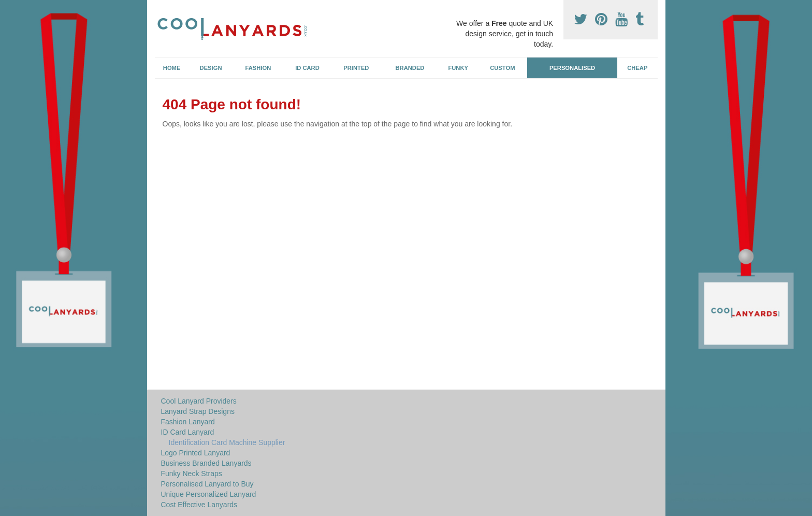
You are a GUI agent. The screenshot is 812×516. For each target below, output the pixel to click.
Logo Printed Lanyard (196, 453)
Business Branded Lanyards (206, 463)
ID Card (307, 68)
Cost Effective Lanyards (199, 505)
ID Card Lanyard (188, 432)
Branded (410, 68)
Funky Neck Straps (192, 474)
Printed (356, 68)
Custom (502, 68)
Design (211, 68)
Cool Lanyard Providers (199, 401)
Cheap (637, 68)
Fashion (258, 68)
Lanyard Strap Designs (198, 411)
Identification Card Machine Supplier (227, 442)
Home (172, 68)
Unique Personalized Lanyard (209, 494)
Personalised (572, 68)
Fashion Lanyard (188, 422)
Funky (458, 68)
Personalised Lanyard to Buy (207, 484)
